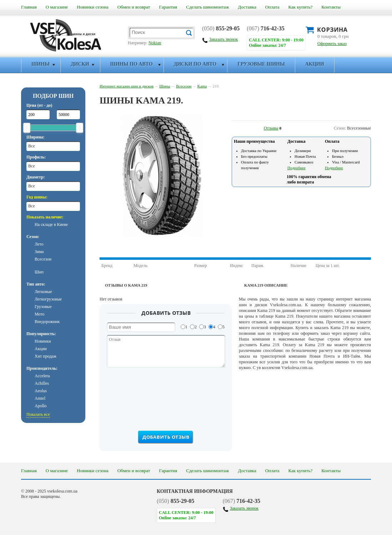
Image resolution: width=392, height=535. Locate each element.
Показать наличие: (45, 217)
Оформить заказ (332, 44)
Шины (41, 64)
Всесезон (184, 86)
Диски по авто (195, 64)
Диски (80, 64)
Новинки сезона (93, 7)
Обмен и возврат (134, 7)
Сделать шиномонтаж (207, 7)
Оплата (272, 7)
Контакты (331, 7)
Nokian (155, 43)
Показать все (38, 414)
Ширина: (36, 137)
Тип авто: (36, 284)
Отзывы (271, 128)
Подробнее (296, 168)
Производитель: (42, 368)
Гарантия (168, 7)
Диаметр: (36, 177)
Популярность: (41, 334)
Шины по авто (132, 64)
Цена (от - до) (39, 105)
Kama (202, 86)
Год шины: (37, 197)
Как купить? (301, 7)
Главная (29, 7)
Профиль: (36, 157)
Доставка (247, 7)
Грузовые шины (261, 64)
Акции (315, 64)
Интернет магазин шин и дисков (127, 86)
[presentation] (166, 398)
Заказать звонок (244, 508)
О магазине (57, 7)
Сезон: (33, 237)
